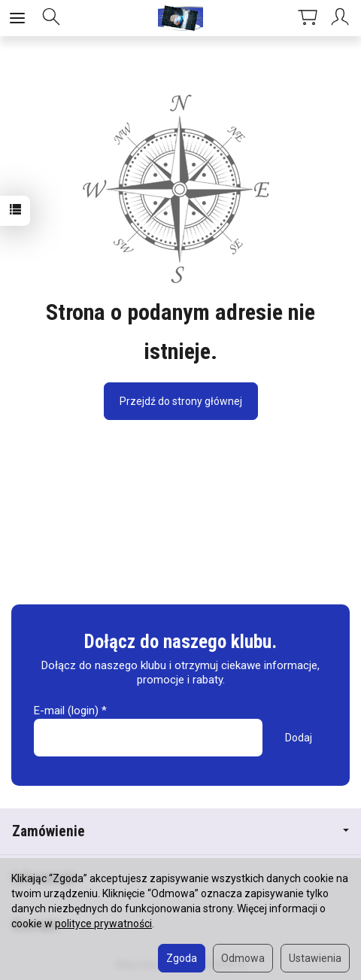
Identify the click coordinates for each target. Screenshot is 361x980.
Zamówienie (180, 831)
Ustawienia (315, 958)
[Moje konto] (342, 18)
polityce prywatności (103, 924)
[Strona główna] (180, 18)
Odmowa (243, 958)
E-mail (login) (66, 711)
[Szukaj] (51, 18)
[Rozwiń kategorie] (17, 18)
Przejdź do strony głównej (181, 401)
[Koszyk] (308, 18)
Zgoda (182, 958)
